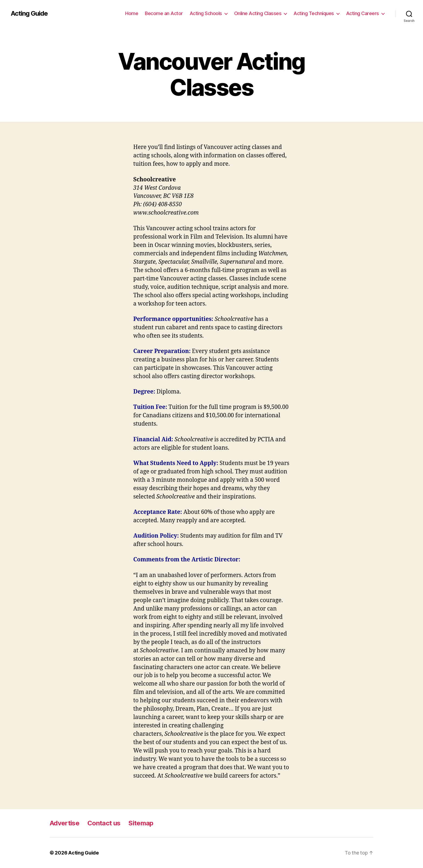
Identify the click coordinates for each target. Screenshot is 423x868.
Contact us (104, 823)
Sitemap (141, 823)
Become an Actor (164, 13)
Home (132, 13)
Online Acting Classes (258, 13)
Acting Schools (206, 13)
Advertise (64, 823)
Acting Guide (29, 13)
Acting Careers (363, 13)
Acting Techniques (314, 13)
